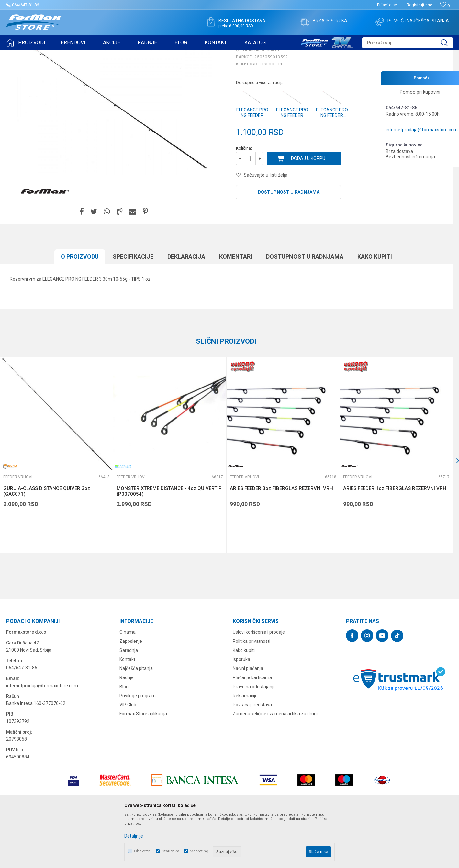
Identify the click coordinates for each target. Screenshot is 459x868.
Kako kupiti (375, 307)
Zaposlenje (131, 691)
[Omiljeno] (445, 6)
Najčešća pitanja (136, 719)
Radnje (127, 728)
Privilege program (138, 746)
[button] (408, 43)
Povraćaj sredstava (252, 755)
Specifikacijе (133, 307)
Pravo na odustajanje (254, 737)
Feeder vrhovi (89, 54)
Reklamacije (245, 746)
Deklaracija (186, 307)
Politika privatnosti (252, 691)
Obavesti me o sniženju (419, 179)
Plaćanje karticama (252, 728)
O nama (128, 682)
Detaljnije (134, 836)
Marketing (199, 851)
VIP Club (128, 755)
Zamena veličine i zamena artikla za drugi (275, 764)
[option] (170, 505)
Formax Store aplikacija (143, 764)
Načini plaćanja (248, 719)
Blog (124, 737)
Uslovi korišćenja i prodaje (259, 682)
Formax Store (18, 54)
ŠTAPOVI (64, 54)
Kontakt (127, 710)
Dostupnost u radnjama (289, 242)
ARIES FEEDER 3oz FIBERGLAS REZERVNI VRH (281, 538)
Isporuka (241, 710)
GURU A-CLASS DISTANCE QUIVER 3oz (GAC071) (47, 541)
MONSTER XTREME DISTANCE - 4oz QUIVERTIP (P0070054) (169, 541)
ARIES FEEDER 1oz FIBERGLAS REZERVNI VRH (395, 538)
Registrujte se (419, 5)
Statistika (171, 851)
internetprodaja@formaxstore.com (422, 130)
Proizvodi (43, 54)
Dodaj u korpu (308, 209)
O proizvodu (80, 307)
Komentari (236, 307)
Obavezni (143, 851)
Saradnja (129, 700)
